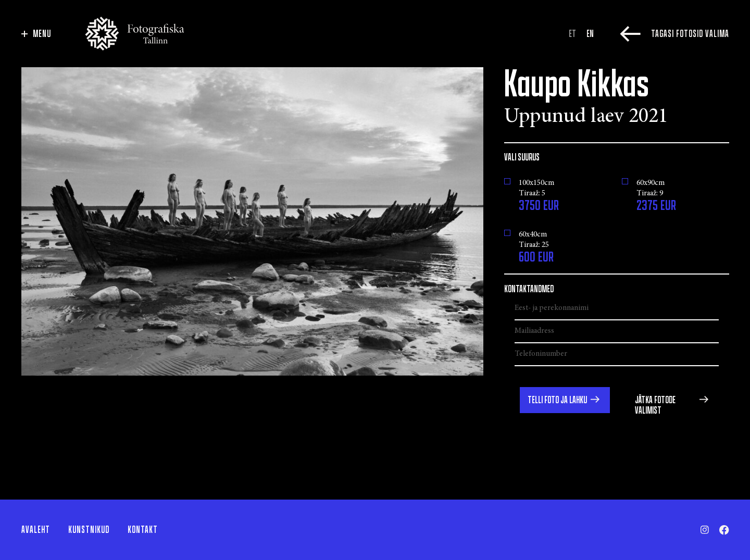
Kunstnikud (89, 530)
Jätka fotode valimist (655, 405)
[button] (565, 400)
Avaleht (36, 530)
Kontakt (143, 530)
